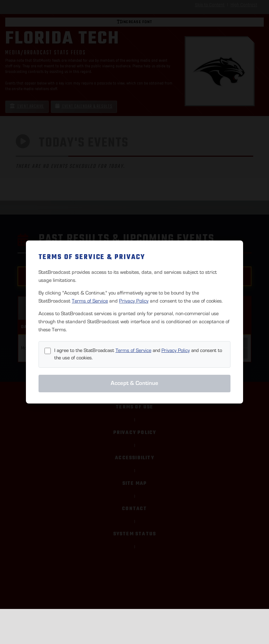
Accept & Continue (134, 383)
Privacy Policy (134, 301)
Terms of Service (90, 301)
